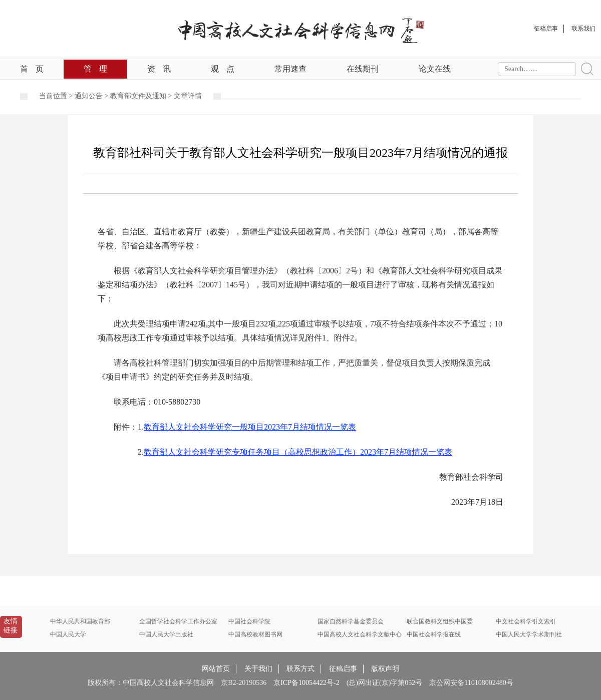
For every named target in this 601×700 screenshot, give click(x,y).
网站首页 (216, 669)
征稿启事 (343, 669)
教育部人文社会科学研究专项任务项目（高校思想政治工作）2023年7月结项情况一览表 (298, 452)
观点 (223, 69)
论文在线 (435, 69)
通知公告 (89, 96)
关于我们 (258, 669)
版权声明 (385, 669)
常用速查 (290, 69)
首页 (32, 69)
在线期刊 (363, 69)
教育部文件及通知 (138, 96)
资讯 (159, 69)
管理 (95, 69)
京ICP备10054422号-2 (306, 683)
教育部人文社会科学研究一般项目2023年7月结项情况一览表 (250, 427)
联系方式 (300, 669)
